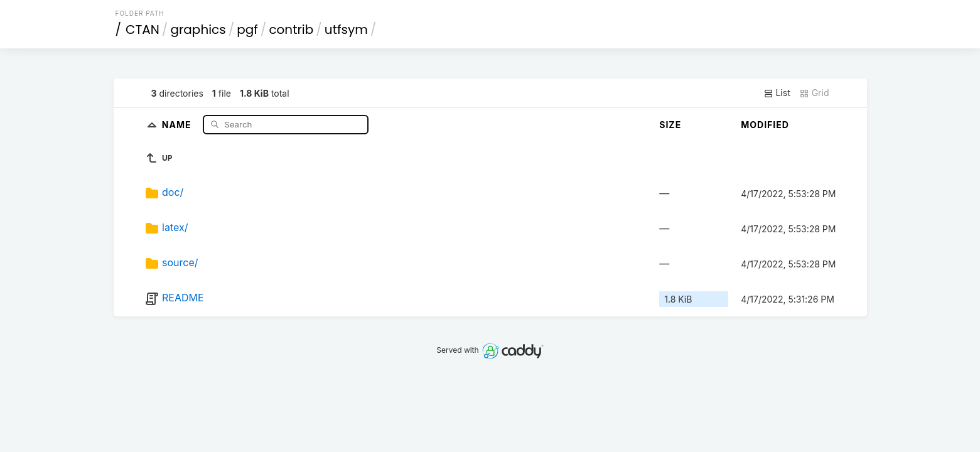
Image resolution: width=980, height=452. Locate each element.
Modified (765, 125)
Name (178, 124)
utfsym (346, 30)
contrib (291, 30)
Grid (814, 93)
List (777, 93)
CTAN (143, 30)
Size (670, 125)
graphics (198, 30)
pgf (247, 30)
